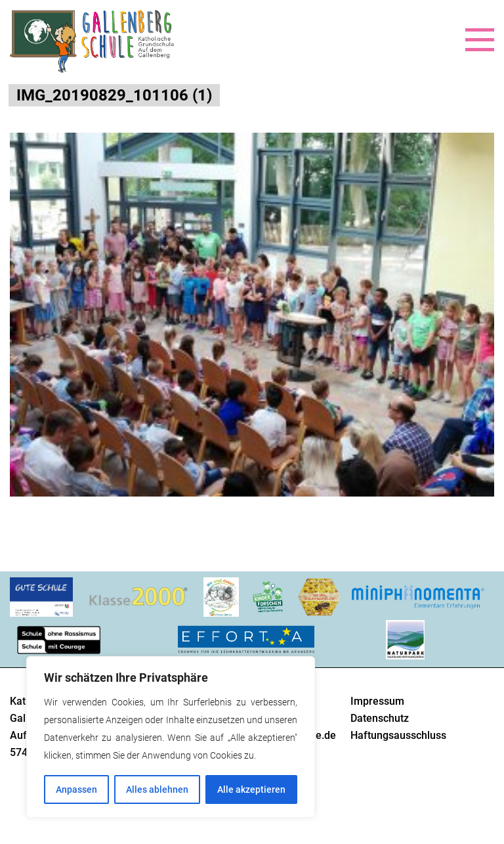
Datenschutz (380, 718)
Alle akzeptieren (251, 789)
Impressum (377, 701)
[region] (171, 737)
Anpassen (76, 789)
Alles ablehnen (157, 789)
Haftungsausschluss (398, 735)
